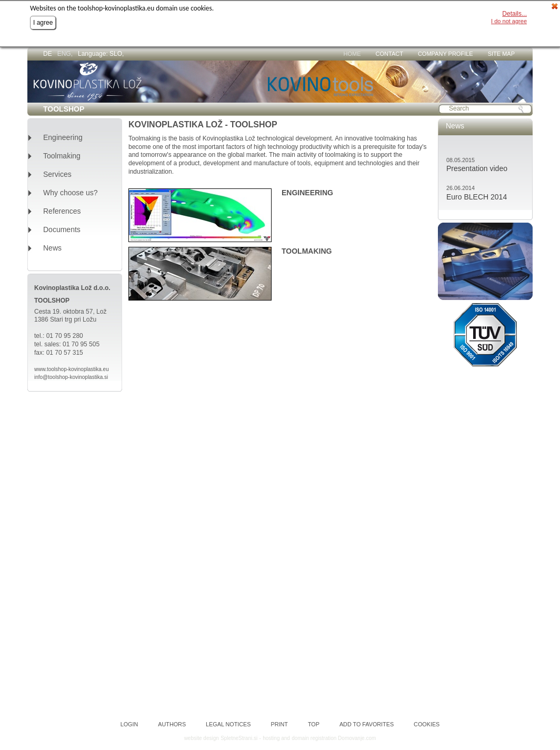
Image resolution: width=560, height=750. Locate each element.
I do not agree (509, 21)
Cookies (427, 724)
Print (279, 724)
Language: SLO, (101, 54)
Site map (501, 54)
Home (352, 54)
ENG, (65, 54)
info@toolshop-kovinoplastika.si (71, 377)
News (52, 248)
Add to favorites (367, 724)
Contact (389, 54)
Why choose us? (71, 193)
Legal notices (228, 724)
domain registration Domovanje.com (334, 738)
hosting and (276, 738)
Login (129, 724)
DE (48, 54)
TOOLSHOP (64, 109)
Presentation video (477, 168)
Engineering (63, 138)
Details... (514, 14)
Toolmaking (62, 156)
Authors (172, 724)
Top (314, 724)
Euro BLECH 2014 (477, 197)
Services (57, 174)
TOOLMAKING (307, 251)
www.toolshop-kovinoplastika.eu (72, 369)
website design (202, 738)
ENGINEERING (307, 193)
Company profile (446, 54)
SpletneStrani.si (239, 738)
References (62, 211)
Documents (62, 230)
